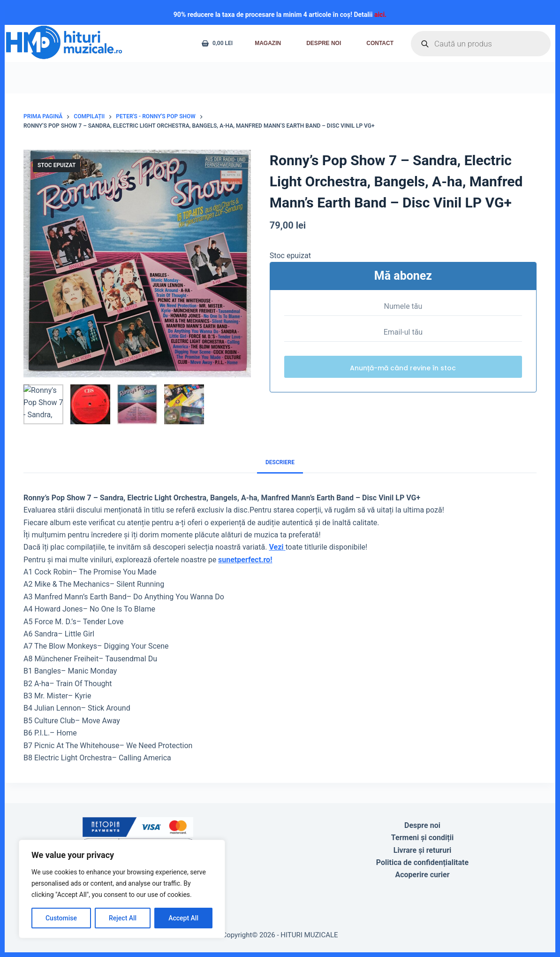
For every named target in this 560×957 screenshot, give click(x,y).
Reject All (123, 918)
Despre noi (324, 43)
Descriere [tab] (280, 462)
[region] (122, 889)
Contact (380, 43)
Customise (61, 918)
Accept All (183, 918)
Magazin (268, 43)
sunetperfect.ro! (245, 560)
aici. (380, 15)
